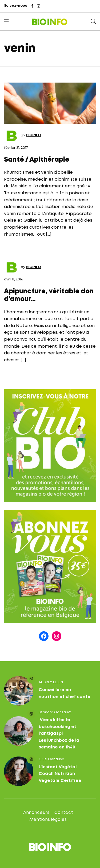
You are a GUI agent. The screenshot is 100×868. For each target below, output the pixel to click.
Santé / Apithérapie (37, 160)
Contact (64, 813)
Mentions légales (48, 820)
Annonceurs (36, 813)
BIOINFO (33, 135)
